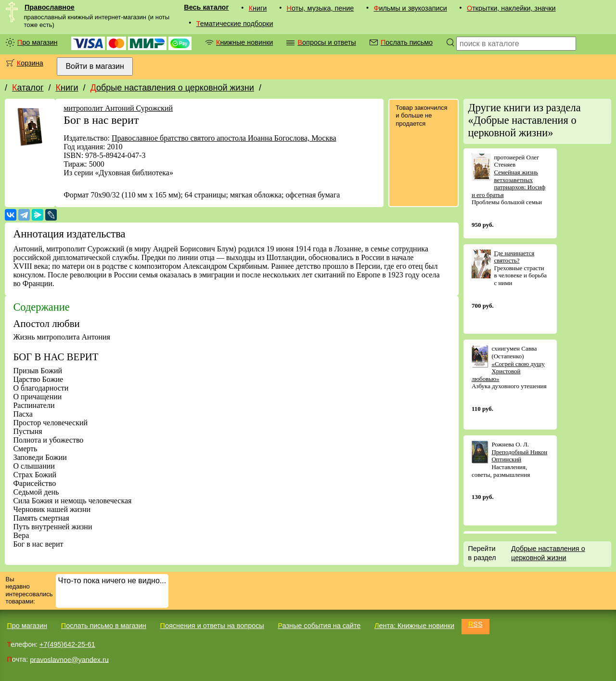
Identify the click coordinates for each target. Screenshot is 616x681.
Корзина (30, 63)
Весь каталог (206, 7)
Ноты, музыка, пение (321, 8)
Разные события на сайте (319, 626)
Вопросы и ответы (327, 42)
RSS (475, 624)
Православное (50, 7)
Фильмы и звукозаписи (410, 8)
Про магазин (38, 42)
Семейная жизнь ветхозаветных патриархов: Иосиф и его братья (508, 183)
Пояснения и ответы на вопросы (212, 626)
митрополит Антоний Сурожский (118, 108)
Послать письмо (407, 42)
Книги (258, 8)
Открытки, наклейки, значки (511, 8)
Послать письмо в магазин (104, 626)
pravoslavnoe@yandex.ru (69, 659)
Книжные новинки (244, 42)
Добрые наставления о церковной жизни (172, 88)
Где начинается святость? (514, 257)
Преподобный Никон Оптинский (519, 456)
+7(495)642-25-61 (67, 644)
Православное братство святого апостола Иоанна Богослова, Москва (224, 138)
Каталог (28, 88)
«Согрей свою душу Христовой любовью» (508, 371)
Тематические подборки (235, 24)
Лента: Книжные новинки (414, 626)
